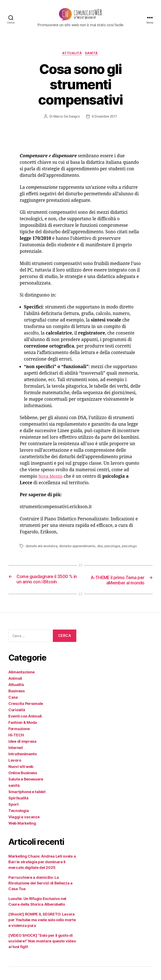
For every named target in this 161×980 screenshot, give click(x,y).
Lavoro (15, 774)
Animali (15, 692)
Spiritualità (18, 811)
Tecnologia (19, 824)
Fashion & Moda (23, 736)
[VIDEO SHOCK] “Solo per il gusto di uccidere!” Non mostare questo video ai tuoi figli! (42, 954)
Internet (16, 761)
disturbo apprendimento (78, 553)
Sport (14, 818)
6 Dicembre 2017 (105, 123)
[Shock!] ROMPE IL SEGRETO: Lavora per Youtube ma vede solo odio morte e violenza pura (42, 933)
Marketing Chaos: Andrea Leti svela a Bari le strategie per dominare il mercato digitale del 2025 (42, 875)
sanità (93, 60)
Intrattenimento (23, 767)
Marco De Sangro (66, 123)
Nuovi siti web (21, 780)
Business (17, 704)
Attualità (72, 60)
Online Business (23, 786)
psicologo (131, 553)
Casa (13, 711)
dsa (101, 553)
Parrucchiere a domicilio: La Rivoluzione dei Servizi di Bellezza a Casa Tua (40, 897)
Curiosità (17, 723)
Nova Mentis (52, 483)
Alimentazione (21, 685)
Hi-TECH (16, 748)
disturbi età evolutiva (42, 553)
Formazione (19, 742)
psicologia (114, 553)
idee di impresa (22, 755)
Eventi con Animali (25, 730)
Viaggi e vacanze (24, 830)
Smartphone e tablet (27, 805)
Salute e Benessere (26, 793)
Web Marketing (22, 837)
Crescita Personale (26, 717)
